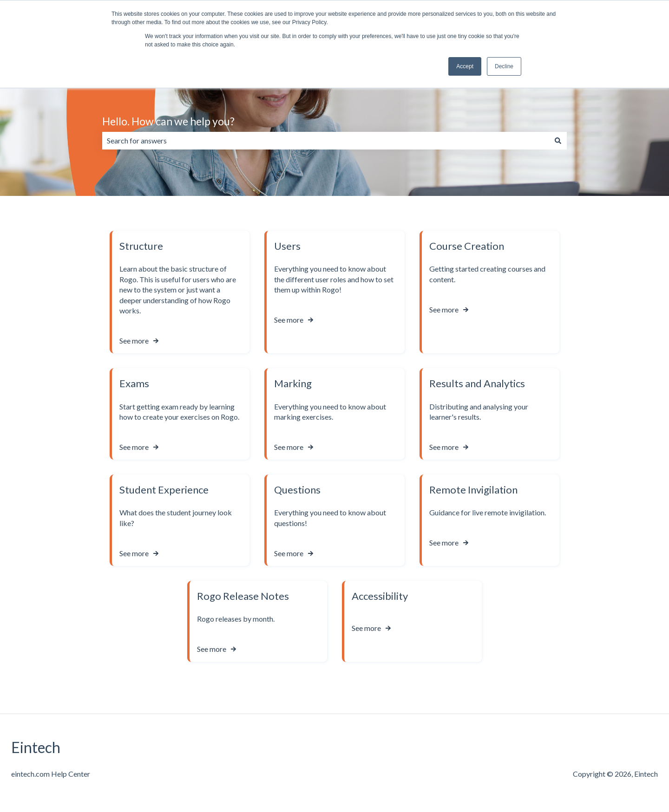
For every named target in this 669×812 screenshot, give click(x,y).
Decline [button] (504, 66)
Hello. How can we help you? (168, 121)
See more (134, 341)
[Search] (558, 141)
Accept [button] (465, 66)
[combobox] (326, 141)
